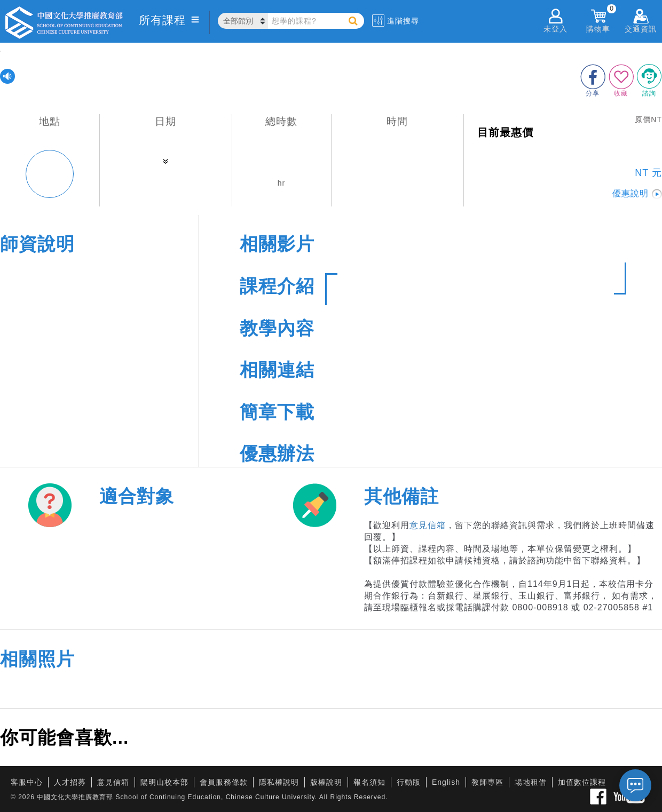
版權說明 (326, 782)
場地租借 (531, 782)
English (446, 782)
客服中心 (27, 782)
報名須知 (369, 782)
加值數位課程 (582, 782)
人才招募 (70, 782)
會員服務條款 (224, 782)
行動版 (409, 782)
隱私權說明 (279, 782)
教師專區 (487, 782)
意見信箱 (428, 525)
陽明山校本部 (164, 782)
